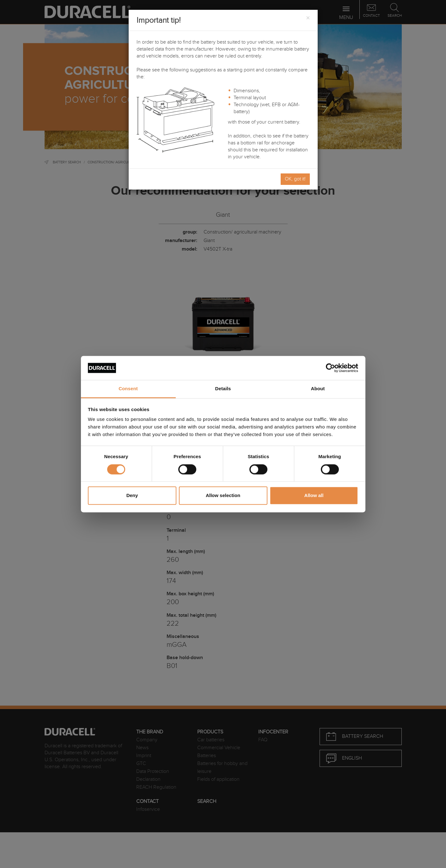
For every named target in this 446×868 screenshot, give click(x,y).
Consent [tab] (128, 389)
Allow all (314, 496)
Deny (132, 496)
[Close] (308, 18)
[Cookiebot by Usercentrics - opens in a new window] (330, 368)
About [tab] (318, 389)
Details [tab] (223, 389)
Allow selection (223, 496)
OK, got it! (295, 179)
